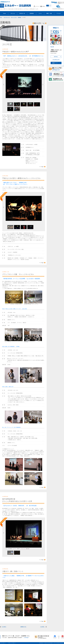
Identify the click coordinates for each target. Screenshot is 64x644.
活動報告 (19, 17)
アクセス (27, 638)
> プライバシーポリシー (12, 643)
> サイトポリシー (3, 643)
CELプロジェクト (7, 17)
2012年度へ (4, 627)
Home (1, 17)
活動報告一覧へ (23, 627)
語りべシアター (14, 17)
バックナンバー (56, 60)
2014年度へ (42, 627)
